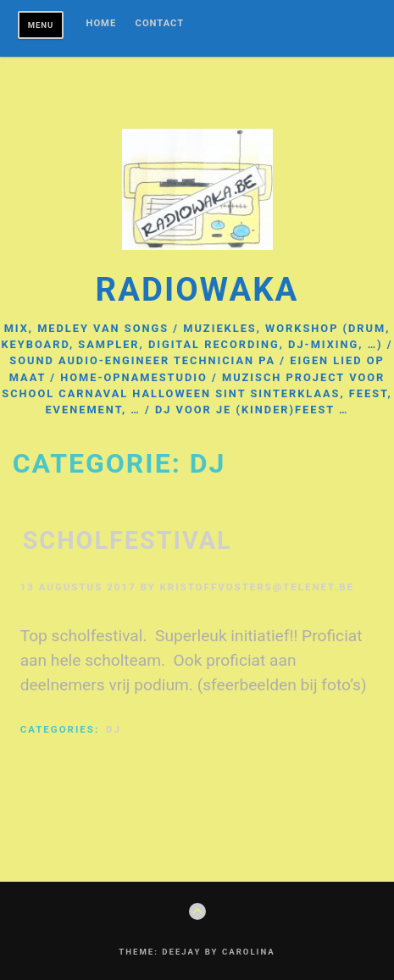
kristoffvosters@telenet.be (257, 587)
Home (102, 24)
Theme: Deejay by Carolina (197, 952)
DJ (114, 729)
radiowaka (197, 289)
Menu (41, 25)
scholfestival (128, 540)
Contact (160, 24)
